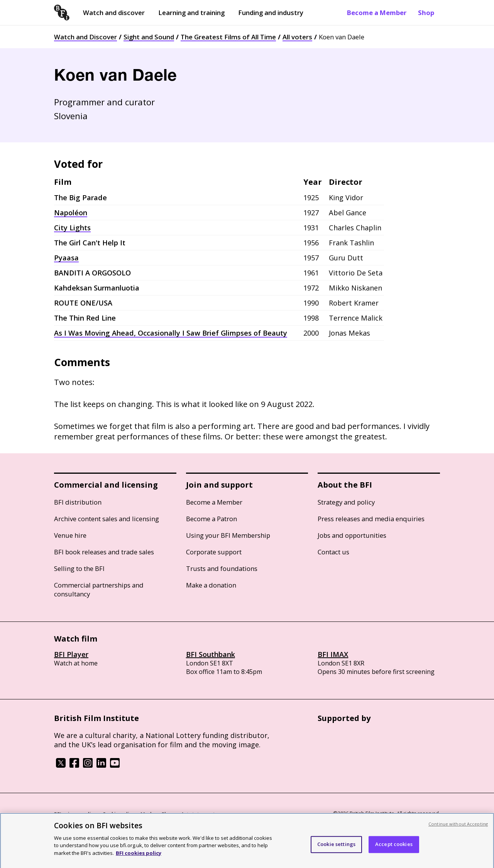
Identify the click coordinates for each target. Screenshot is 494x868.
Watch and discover (114, 13)
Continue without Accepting (458, 827)
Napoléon (71, 213)
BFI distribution (78, 502)
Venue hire (70, 535)
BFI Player (71, 654)
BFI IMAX (333, 654)
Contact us (333, 552)
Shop (426, 13)
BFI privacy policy (75, 814)
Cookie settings (336, 847)
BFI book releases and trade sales (104, 552)
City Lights (72, 228)
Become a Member (377, 13)
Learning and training (191, 13)
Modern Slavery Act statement (178, 814)
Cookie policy (118, 814)
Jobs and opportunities (352, 535)
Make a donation (211, 585)
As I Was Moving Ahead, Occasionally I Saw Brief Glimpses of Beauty (171, 333)
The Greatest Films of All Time (228, 37)
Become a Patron (211, 519)
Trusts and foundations (222, 568)
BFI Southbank (211, 654)
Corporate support (214, 552)
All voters (297, 37)
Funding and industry (271, 13)
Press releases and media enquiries (371, 519)
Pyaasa (66, 258)
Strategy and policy (346, 502)
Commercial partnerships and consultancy (99, 589)
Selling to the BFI (79, 568)
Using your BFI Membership (228, 535)
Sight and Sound (149, 37)
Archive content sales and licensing (107, 519)
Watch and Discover (85, 37)
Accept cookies (394, 847)
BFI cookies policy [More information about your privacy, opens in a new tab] (139, 856)
